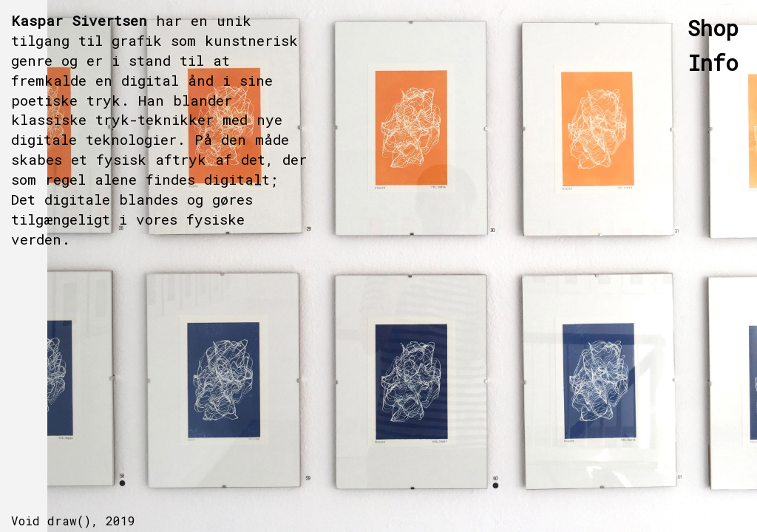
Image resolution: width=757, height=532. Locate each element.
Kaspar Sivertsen (79, 20)
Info (713, 63)
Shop (713, 28)
